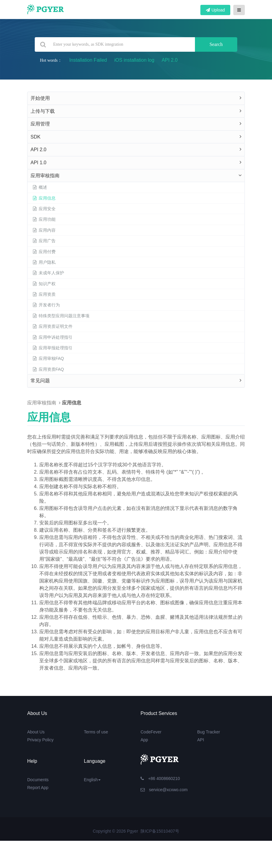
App (144, 740)
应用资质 (44, 294)
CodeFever (151, 732)
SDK (36, 137)
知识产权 (44, 284)
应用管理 (40, 124)
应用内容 (44, 230)
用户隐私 (44, 262)
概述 (40, 187)
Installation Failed (88, 60)
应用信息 (44, 198)
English (92, 780)
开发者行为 (46, 305)
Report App (38, 788)
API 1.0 (38, 163)
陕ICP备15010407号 (160, 831)
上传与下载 (43, 111)
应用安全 (44, 209)
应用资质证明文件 (52, 326)
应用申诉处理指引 (52, 337)
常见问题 (40, 381)
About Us (36, 732)
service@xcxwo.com (164, 790)
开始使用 (40, 98)
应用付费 (44, 252)
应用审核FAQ (48, 358)
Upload (215, 10)
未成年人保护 (48, 273)
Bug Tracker (209, 732)
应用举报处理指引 (52, 348)
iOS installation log (134, 60)
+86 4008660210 (160, 778)
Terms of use (96, 732)
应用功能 (44, 219)
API (201, 740)
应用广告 (44, 241)
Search (216, 44)
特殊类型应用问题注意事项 (61, 316)
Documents (38, 780)
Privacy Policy (40, 740)
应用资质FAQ (48, 369)
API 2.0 (170, 60)
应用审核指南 (45, 176)
